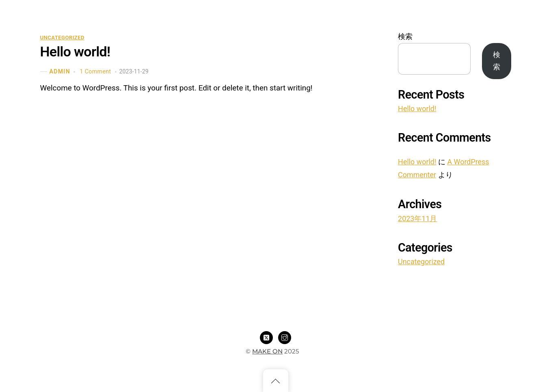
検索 (405, 36)
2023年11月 (417, 219)
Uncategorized (63, 38)
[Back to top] (276, 381)
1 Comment (95, 71)
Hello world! (75, 52)
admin (60, 71)
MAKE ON (267, 351)
